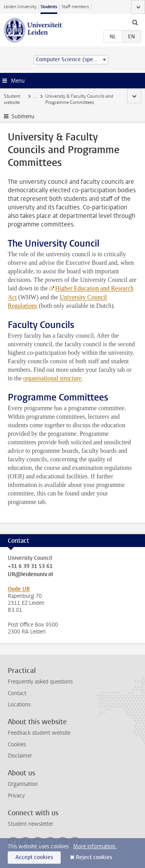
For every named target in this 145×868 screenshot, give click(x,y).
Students (49, 7)
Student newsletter (31, 824)
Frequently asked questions (40, 682)
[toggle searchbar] (135, 22)
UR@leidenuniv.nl (30, 575)
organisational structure (52, 378)
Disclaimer (20, 756)
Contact (17, 693)
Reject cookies (94, 857)
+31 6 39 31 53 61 (30, 566)
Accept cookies (34, 857)
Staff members (75, 7)
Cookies (17, 745)
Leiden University (20, 7)
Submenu (23, 116)
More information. (95, 846)
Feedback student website (39, 733)
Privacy (16, 796)
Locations (19, 705)
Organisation (23, 784)
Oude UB (19, 589)
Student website (12, 99)
